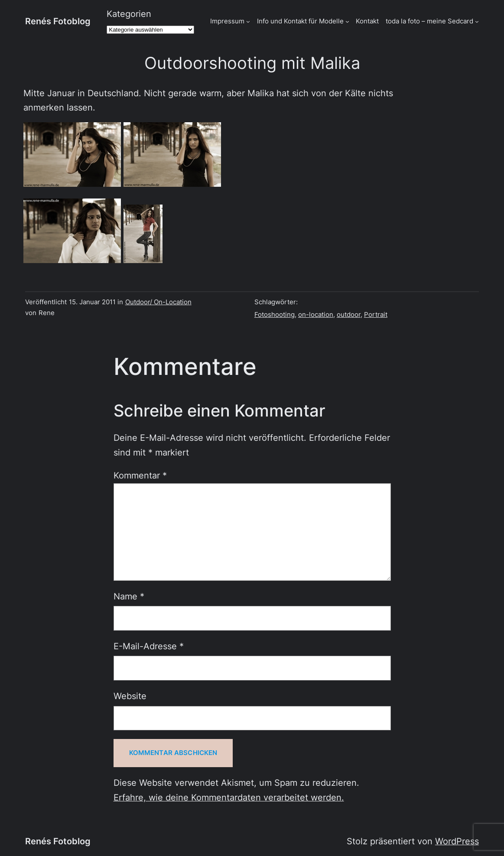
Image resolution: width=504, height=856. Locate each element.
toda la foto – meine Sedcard (429, 21)
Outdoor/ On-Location (158, 302)
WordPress (457, 841)
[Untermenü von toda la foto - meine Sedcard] (477, 21)
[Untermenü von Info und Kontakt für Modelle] (347, 21)
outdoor (349, 315)
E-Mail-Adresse (149, 646)
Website (130, 696)
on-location (316, 315)
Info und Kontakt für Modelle (300, 21)
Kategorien (129, 14)
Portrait (376, 315)
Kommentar (140, 475)
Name (129, 596)
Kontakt (367, 21)
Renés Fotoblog (58, 21)
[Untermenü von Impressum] (248, 21)
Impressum (227, 21)
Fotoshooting (275, 315)
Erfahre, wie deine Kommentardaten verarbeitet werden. (229, 797)
